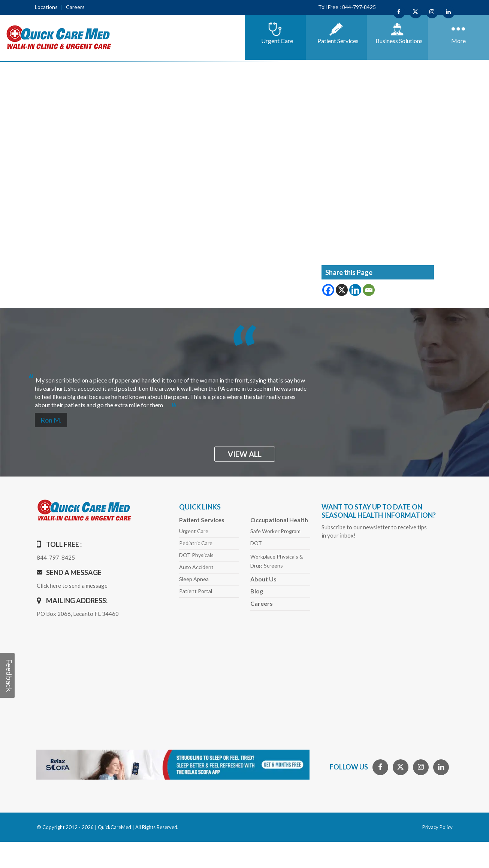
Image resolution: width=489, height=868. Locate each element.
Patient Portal (196, 591)
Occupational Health (279, 520)
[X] (342, 290)
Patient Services (202, 520)
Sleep (194, 579)
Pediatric (196, 543)
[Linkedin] (355, 290)
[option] (245, 389)
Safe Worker (275, 531)
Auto (196, 567)
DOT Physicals (196, 555)
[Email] (369, 290)
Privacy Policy (437, 827)
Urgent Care (194, 531)
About (263, 579)
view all (245, 454)
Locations (46, 7)
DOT (256, 543)
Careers (75, 7)
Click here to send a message (72, 586)
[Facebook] (328, 290)
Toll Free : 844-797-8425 (347, 7)
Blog (257, 591)
